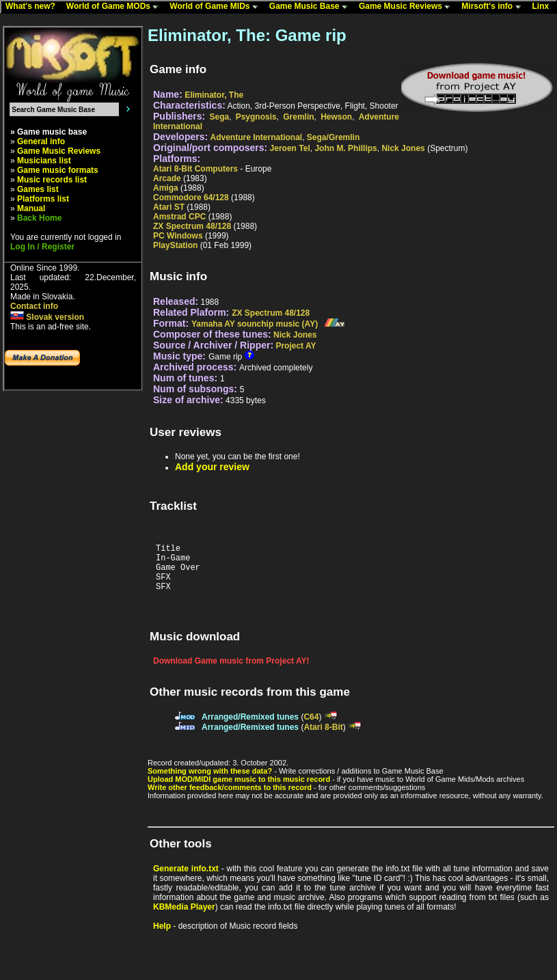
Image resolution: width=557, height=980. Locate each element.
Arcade (167, 178)
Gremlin (298, 117)
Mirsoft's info (494, 7)
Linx (544, 7)
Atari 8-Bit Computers (195, 169)
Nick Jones (403, 148)
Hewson (336, 117)
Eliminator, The (214, 95)
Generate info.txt (186, 879)
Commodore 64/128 (191, 198)
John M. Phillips (345, 148)
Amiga (166, 188)
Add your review (212, 467)
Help (162, 936)
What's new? (33, 7)
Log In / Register (42, 247)
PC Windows (178, 236)
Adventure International (257, 137)
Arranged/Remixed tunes (250, 727)
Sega (219, 117)
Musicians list (44, 161)
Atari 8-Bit (323, 737)
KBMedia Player (184, 917)
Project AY (296, 346)
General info (41, 141)
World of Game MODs (116, 7)
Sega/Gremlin (333, 137)
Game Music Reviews (408, 7)
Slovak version (47, 317)
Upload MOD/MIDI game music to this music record (239, 789)
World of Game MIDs (217, 7)
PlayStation (175, 245)
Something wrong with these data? (210, 781)
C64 (311, 727)
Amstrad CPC (179, 217)
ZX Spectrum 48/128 (192, 226)
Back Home (39, 218)
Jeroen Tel (290, 148)
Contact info (34, 306)
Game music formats (58, 170)
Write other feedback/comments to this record (230, 798)
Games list (38, 189)
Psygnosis (256, 117)
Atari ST (169, 207)
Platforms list (43, 199)
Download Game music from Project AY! (231, 671)
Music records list (52, 180)
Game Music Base (312, 7)
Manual (31, 208)
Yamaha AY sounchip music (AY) (255, 324)
